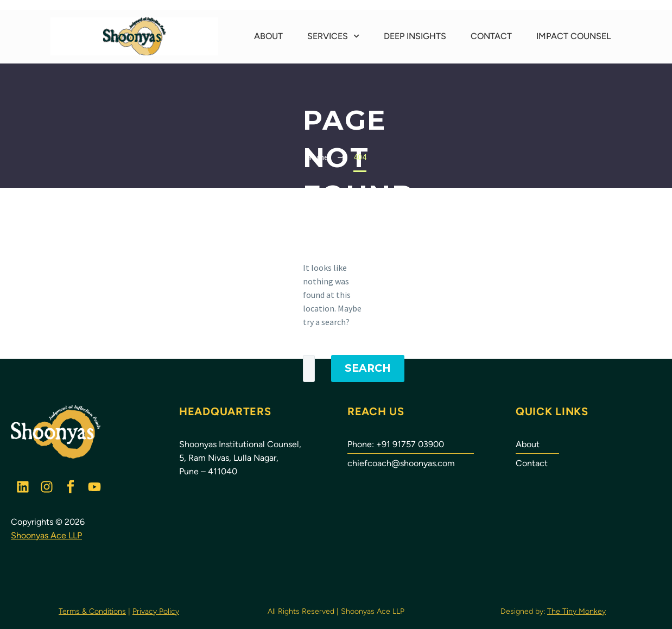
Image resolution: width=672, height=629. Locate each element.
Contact (491, 36)
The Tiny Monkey (576, 611)
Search (368, 368)
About (268, 36)
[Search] (309, 368)
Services (333, 36)
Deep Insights (415, 36)
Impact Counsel (573, 36)
